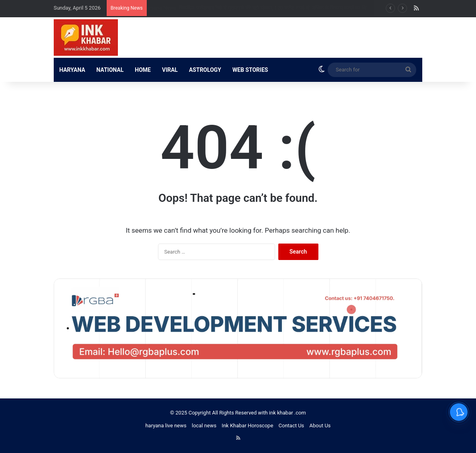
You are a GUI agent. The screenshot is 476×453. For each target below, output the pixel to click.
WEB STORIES (250, 70)
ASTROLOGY (205, 70)
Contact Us (292, 426)
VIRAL (170, 70)
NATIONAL (110, 70)
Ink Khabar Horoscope (247, 426)
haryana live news (166, 426)
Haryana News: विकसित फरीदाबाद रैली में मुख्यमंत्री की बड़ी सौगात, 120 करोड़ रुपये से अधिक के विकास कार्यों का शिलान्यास (270, 8)
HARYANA (72, 70)
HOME (143, 70)
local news (204, 426)
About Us (320, 426)
